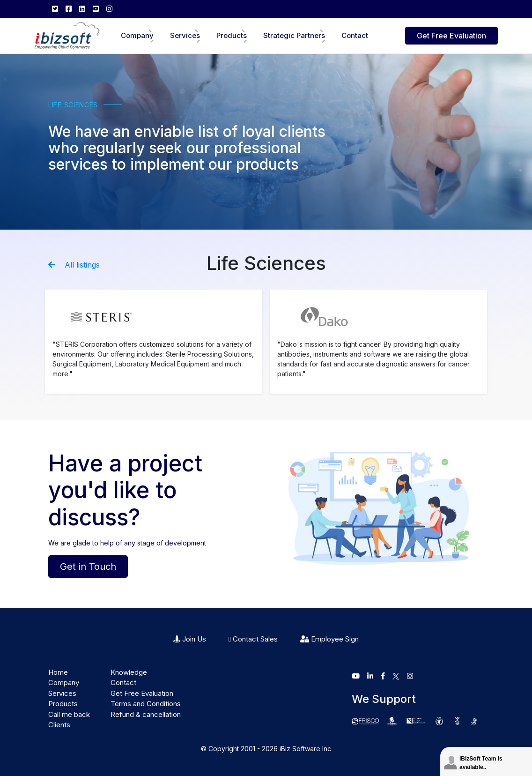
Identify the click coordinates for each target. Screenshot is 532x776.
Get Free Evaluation (451, 36)
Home (58, 672)
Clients (59, 725)
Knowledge (129, 672)
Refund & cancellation (146, 714)
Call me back (69, 714)
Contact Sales (253, 639)
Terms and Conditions (146, 704)
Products (232, 35)
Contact (355, 35)
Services (185, 35)
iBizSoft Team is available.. (481, 763)
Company (137, 35)
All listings (74, 265)
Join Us (190, 639)
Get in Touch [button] (88, 567)
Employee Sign (329, 639)
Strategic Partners (294, 35)
